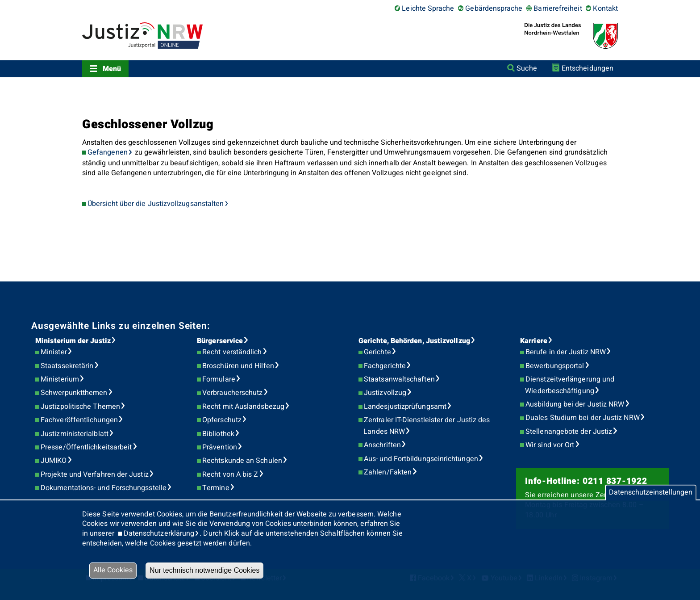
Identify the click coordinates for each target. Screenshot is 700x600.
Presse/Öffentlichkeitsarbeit (86, 447)
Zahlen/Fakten (388, 472)
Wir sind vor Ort (550, 445)
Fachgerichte (385, 366)
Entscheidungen (587, 68)
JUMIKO (54, 461)
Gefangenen (108, 152)
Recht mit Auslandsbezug (243, 407)
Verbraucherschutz (232, 393)
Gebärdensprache (494, 8)
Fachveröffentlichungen (79, 420)
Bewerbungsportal (555, 366)
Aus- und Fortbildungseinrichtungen (421, 459)
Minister (54, 352)
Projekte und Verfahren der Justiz (95, 474)
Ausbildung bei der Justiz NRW (575, 404)
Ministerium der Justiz (73, 341)
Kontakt (605, 8)
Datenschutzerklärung (159, 533)
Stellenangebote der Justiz (569, 432)
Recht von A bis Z (230, 474)
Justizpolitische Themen (80, 407)
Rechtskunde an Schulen (242, 461)
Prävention (220, 447)
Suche (527, 68)
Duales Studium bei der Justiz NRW (583, 418)
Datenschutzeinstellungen (651, 492)
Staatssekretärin (67, 366)
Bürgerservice (220, 341)
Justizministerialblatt (75, 434)
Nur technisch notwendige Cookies (204, 570)
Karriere (534, 341)
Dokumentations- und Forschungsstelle (104, 488)
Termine (216, 488)
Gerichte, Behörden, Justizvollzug (414, 341)
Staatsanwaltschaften (399, 379)
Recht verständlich (232, 352)
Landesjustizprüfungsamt (405, 407)
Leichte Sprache (428, 8)
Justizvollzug (385, 393)
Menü (112, 69)
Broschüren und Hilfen (238, 366)
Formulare (219, 379)
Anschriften (382, 445)
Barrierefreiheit (558, 8)
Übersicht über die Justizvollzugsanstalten (156, 204)
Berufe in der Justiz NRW (566, 352)
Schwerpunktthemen (74, 393)
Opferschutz (222, 420)
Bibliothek (218, 434)
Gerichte (377, 352)
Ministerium (60, 379)
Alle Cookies (113, 570)
